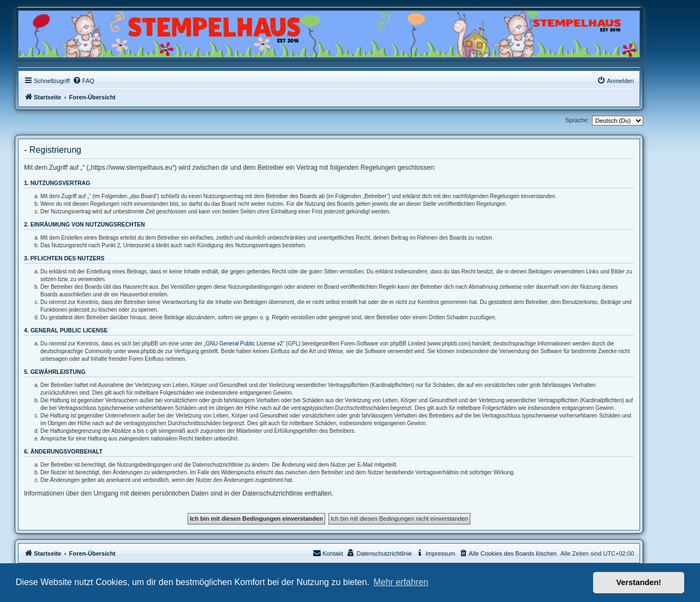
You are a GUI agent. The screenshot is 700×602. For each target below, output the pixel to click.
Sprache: (577, 120)
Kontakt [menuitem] (328, 553)
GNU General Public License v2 (244, 344)
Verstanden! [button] (639, 582)
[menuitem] (83, 81)
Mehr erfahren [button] (401, 582)
